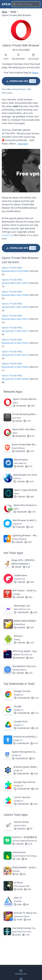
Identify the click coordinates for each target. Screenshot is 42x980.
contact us (7, 235)
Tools (13, 12)
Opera (35, 73)
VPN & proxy (7, 93)
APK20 (6, 4)
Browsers (22, 89)
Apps (5, 12)
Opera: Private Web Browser (21, 45)
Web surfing (12, 89)
